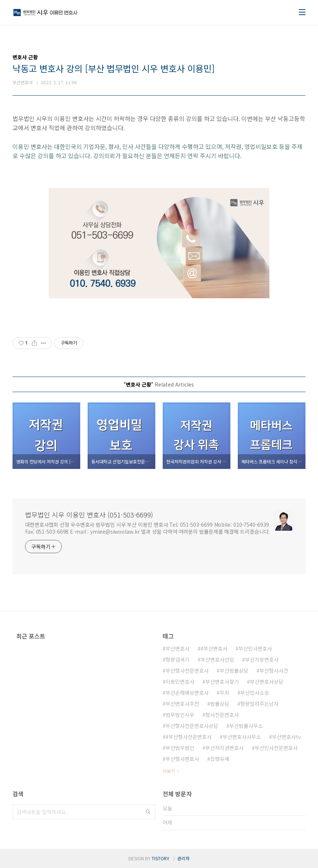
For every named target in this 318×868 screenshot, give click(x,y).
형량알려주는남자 (259, 704)
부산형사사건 (274, 670)
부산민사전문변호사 (276, 748)
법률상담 (220, 704)
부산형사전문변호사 (187, 670)
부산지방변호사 (262, 659)
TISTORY (160, 858)
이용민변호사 (180, 682)
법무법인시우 (180, 715)
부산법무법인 (180, 748)
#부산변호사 (214, 648)
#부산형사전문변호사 (189, 737)
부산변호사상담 (267, 682)
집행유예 (220, 759)
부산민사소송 (255, 693)
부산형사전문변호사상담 (192, 726)
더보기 (169, 771)
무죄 (225, 693)
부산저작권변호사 (225, 748)
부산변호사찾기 (222, 682)
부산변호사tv (286, 737)
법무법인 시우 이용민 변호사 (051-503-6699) (89, 515)
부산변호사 (178, 648)
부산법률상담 (234, 670)
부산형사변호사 (182, 759)
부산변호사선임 (217, 659)
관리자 (183, 858)
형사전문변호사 (222, 715)
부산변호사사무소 (242, 737)
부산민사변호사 (255, 648)
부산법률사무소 (246, 726)
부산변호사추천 (182, 704)
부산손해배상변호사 (187, 693)
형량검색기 (178, 659)
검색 (148, 812)
